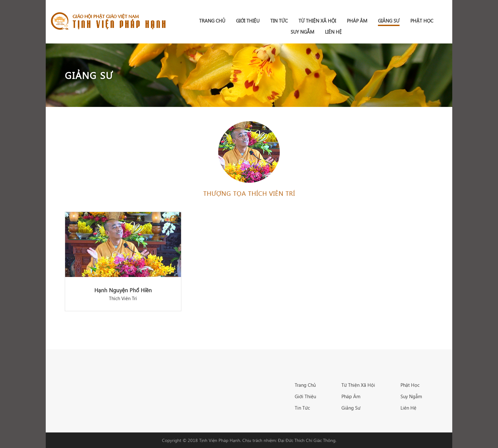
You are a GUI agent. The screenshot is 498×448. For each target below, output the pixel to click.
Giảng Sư (389, 21)
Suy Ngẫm (302, 32)
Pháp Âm (357, 21)
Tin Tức (279, 21)
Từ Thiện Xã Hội (317, 21)
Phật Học (422, 21)
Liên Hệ (333, 32)
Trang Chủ (305, 385)
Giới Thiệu (248, 21)
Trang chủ (212, 21)
